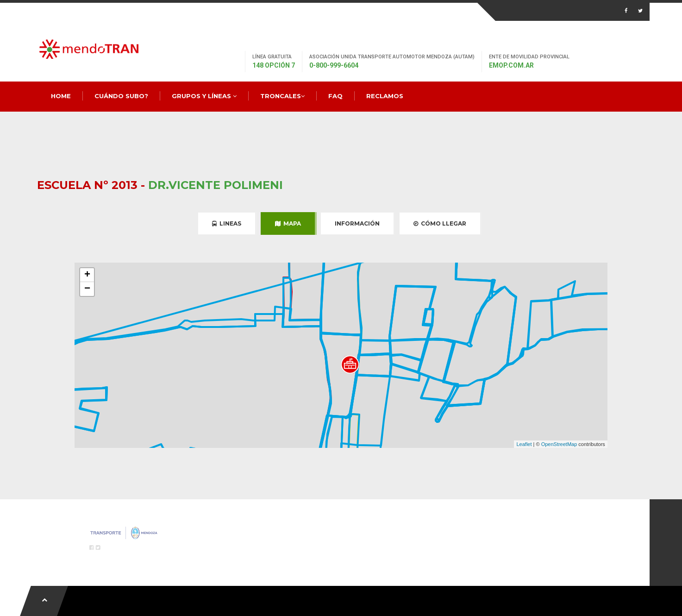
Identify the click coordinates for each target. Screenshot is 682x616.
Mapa (288, 223)
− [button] (87, 289)
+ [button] (87, 275)
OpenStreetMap (559, 444)
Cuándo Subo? (121, 96)
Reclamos (385, 96)
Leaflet (524, 444)
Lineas (227, 223)
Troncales (282, 96)
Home (61, 96)
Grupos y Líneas (204, 96)
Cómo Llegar (440, 223)
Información (357, 223)
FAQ (335, 96)
